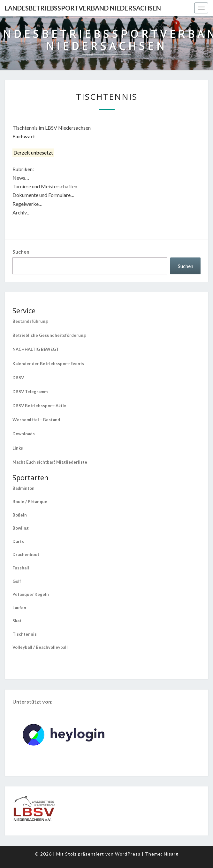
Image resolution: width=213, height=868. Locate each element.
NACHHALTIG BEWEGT (36, 349)
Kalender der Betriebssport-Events (48, 364)
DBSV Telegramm (30, 392)
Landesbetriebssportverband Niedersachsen (83, 8)
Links (18, 448)
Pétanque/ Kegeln (31, 594)
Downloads (24, 434)
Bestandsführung (30, 321)
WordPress (128, 854)
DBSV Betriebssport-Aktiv (39, 406)
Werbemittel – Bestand (36, 420)
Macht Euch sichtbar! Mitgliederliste (50, 462)
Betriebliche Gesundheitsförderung (49, 335)
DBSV (18, 378)
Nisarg (171, 854)
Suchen (21, 252)
